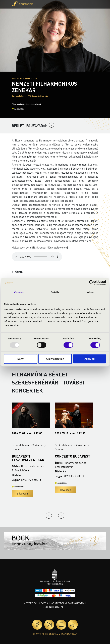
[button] (96, 4)
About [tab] (91, 292)
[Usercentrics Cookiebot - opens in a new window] (92, 283)
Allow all (90, 359)
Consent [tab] (19, 292)
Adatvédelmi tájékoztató (68, 603)
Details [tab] (55, 292)
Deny (20, 359)
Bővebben (22, 493)
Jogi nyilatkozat (54, 607)
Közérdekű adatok (36, 603)
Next (61, 516)
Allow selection (55, 359)
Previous (49, 516)
